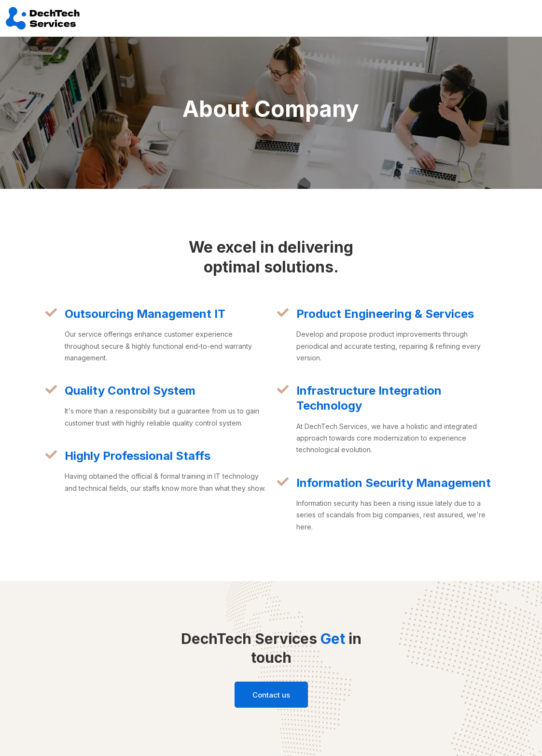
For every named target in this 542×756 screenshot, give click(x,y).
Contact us (271, 695)
